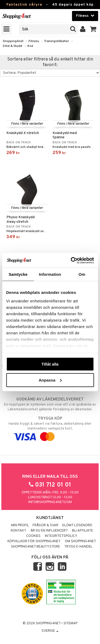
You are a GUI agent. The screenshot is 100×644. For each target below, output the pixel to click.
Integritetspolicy (61, 536)
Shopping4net (13, 41)
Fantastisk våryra (24, 5)
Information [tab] (50, 274)
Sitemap (70, 623)
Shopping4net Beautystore (35, 547)
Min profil (20, 525)
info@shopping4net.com (50, 502)
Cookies (33, 536)
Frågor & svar (45, 525)
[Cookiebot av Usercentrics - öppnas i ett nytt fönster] (71, 260)
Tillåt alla (50, 364)
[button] (93, 29)
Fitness (34, 41)
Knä (30, 46)
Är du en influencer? (49, 531)
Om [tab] (82, 274)
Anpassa (50, 380)
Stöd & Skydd (12, 46)
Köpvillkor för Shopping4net (34, 541)
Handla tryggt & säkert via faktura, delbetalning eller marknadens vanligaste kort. (50, 428)
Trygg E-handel (78, 547)
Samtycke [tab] (18, 274)
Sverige (50, 631)
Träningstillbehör (57, 41)
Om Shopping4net (80, 541)
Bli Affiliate (83, 531)
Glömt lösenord (77, 525)
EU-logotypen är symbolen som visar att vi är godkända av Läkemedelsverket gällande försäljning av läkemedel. (50, 404)
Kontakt (18, 531)
